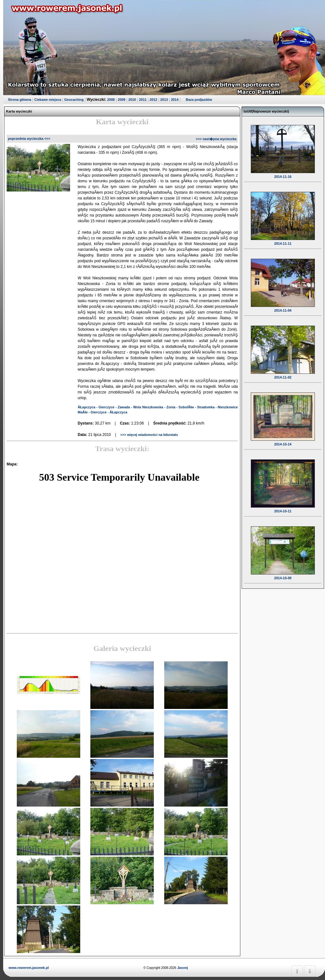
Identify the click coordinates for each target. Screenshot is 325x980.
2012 (153, 100)
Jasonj (182, 968)
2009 (122, 100)
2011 (143, 100)
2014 (175, 100)
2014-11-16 (283, 172)
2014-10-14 (283, 440)
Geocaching (74, 100)
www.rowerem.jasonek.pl (29, 968)
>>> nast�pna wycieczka (216, 139)
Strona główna (19, 100)
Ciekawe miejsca (48, 100)
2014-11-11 (283, 239)
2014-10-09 (283, 574)
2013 (164, 100)
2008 (111, 100)
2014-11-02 (283, 373)
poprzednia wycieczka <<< (29, 139)
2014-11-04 (283, 306)
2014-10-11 (283, 507)
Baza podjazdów (199, 100)
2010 (132, 100)
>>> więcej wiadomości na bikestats (149, 435)
